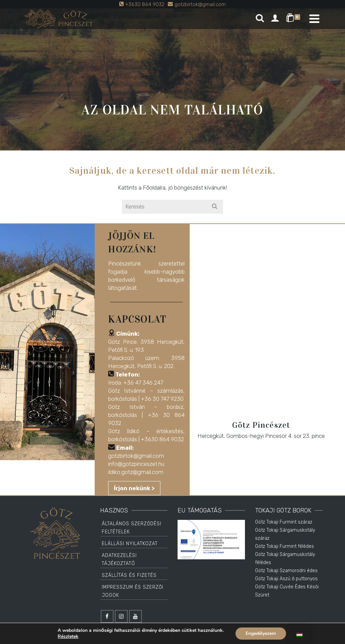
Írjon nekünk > (134, 488)
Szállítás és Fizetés (129, 575)
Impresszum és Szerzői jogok (133, 591)
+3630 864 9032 (162, 439)
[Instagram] (121, 616)
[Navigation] (314, 19)
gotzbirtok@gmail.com (136, 456)
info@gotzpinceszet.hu (136, 464)
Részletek (68, 637)
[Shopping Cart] (294, 19)
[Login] (275, 19)
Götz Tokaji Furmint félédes (285, 546)
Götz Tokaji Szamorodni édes (286, 571)
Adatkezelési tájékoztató (119, 559)
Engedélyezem (261, 633)
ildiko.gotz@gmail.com (136, 472)
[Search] (260, 19)
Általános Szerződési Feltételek (132, 528)
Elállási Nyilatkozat (130, 544)
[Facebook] (107, 616)
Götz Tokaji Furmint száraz (284, 522)
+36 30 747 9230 (162, 399)
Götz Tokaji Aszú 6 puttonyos (286, 579)
